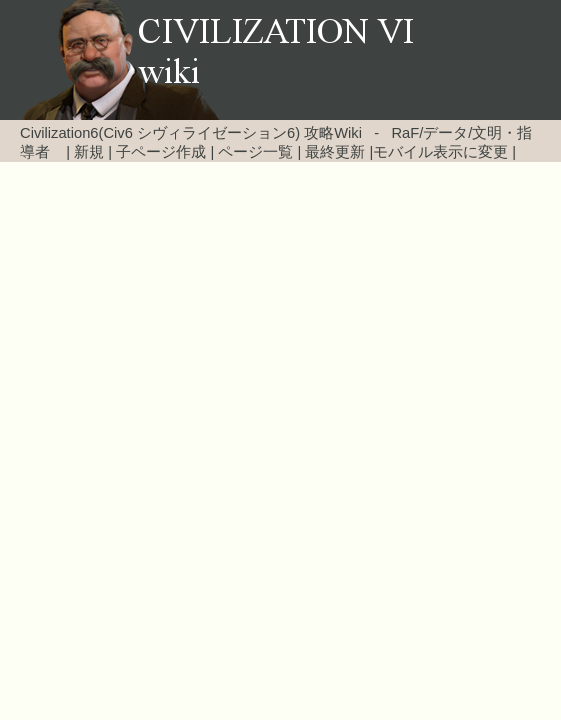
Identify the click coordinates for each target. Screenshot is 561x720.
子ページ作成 (161, 152)
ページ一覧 (255, 152)
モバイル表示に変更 (440, 152)
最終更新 (335, 152)
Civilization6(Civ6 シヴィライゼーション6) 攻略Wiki (191, 133)
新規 (89, 152)
